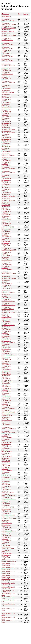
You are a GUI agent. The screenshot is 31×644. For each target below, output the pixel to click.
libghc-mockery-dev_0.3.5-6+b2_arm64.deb (6, 230)
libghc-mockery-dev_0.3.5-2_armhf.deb (8, 128)
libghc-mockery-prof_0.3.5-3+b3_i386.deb (6, 460)
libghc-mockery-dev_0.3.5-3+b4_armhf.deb (6, 136)
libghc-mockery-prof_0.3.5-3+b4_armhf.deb (6, 385)
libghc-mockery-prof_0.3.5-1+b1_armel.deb (6, 510)
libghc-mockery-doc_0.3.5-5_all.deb (7, 48)
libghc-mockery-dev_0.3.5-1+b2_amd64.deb (7, 419)
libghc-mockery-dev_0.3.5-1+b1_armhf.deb (6, 296)
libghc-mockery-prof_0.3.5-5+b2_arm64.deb (6, 115)
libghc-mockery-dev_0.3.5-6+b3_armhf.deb (6, 186)
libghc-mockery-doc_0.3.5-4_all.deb (7, 56)
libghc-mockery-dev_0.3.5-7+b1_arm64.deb (6, 333)
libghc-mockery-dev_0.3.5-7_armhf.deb (8, 82)
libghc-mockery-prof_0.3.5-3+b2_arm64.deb (6, 368)
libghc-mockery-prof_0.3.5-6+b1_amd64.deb (7, 445)
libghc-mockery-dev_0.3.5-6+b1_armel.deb (6, 145)
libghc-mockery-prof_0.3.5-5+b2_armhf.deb (6, 191)
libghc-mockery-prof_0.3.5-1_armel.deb (8, 514)
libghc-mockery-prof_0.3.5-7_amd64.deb (9, 428)
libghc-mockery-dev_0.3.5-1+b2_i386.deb (9, 478)
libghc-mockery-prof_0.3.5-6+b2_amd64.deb (7, 441)
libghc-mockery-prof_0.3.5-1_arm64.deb (8, 342)
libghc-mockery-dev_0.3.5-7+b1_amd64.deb (7, 436)
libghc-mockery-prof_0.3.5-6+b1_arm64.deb (6, 315)
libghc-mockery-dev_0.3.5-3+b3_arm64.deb (6, 96)
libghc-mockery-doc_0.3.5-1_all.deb (7, 381)
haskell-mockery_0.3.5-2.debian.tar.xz (8, 588)
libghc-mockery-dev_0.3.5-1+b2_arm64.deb (6, 106)
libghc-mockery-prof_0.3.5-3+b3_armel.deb (6, 395)
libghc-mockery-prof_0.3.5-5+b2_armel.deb (6, 177)
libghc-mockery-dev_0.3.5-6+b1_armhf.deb (6, 181)
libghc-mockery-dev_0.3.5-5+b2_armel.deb (6, 69)
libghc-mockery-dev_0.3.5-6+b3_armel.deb (6, 150)
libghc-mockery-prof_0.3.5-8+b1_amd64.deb (7, 552)
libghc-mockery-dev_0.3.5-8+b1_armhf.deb (6, 338)
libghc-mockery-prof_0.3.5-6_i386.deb (8, 226)
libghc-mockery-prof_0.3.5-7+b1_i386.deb (6, 240)
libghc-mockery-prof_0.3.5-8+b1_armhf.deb (6, 390)
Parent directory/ (6, 17)
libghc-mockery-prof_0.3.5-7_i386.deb (8, 91)
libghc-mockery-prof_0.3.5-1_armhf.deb (8, 495)
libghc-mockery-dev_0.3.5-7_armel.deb (8, 65)
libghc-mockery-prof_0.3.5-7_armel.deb (8, 155)
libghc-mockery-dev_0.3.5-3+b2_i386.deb (9, 273)
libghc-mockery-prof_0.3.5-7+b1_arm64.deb (6, 423)
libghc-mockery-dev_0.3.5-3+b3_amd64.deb (7, 263)
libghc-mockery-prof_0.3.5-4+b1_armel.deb (6, 358)
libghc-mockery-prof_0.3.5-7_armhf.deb (8, 172)
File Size (19, 14)
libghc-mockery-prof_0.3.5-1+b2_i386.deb (6, 544)
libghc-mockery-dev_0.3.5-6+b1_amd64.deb (7, 287)
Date (25, 14)
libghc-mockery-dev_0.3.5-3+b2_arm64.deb (6, 101)
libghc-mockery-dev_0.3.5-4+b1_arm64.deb (6, 87)
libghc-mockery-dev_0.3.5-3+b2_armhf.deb (6, 164)
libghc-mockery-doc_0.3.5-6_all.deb (7, 44)
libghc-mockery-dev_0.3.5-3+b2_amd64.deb (7, 268)
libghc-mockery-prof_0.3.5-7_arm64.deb (8, 292)
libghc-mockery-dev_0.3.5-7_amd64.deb (8, 304)
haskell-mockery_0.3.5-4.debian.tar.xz (8, 580)
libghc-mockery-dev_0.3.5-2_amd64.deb (8, 311)
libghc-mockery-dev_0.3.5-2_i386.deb (8, 308)
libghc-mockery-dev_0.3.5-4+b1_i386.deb (9, 249)
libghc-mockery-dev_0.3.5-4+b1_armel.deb (6, 110)
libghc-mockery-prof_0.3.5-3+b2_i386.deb (6, 483)
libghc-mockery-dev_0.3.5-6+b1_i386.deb (9, 27)
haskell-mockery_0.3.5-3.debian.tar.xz (8, 584)
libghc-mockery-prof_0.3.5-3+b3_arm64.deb (6, 363)
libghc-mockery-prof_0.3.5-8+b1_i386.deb (6, 556)
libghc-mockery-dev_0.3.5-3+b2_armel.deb (6, 159)
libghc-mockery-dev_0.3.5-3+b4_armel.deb (6, 120)
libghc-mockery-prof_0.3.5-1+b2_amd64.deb (7, 526)
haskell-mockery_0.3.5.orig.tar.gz (9, 560)
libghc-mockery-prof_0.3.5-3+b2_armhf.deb (6, 399)
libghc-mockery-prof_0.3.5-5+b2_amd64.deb (7, 450)
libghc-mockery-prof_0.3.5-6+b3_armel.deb (6, 213)
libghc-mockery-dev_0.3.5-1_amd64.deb (8, 432)
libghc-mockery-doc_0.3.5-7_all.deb (7, 39)
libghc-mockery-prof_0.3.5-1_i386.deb (8, 548)
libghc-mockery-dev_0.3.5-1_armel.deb (8, 324)
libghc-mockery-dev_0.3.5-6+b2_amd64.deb (7, 282)
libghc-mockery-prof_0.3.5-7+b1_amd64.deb (7, 534)
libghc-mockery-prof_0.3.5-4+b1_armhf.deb (6, 372)
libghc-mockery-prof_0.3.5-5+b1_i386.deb (6, 244)
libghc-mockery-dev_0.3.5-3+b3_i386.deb (9, 277)
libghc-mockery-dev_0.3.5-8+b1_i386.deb (9, 518)
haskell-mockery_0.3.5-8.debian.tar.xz (8, 568)
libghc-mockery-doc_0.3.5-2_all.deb (7, 415)
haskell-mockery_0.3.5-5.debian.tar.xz (8, 576)
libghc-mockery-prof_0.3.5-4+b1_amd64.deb (7, 455)
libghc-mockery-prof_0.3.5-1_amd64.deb (9, 530)
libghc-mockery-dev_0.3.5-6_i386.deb (8, 30)
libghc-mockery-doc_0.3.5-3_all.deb (7, 60)
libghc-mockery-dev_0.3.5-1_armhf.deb (8, 300)
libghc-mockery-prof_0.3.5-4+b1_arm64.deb (6, 350)
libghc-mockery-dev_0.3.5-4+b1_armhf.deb (6, 124)
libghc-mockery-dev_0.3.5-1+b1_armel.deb (6, 328)
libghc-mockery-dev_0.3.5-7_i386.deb (8, 20)
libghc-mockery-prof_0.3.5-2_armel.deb (8, 411)
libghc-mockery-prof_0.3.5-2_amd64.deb (9, 498)
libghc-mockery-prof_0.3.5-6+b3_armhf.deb (6, 222)
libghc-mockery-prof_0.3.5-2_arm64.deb (8, 408)
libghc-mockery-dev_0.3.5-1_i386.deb (8, 492)
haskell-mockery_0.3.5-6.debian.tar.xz (8, 572)
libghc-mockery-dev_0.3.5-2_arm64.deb (8, 168)
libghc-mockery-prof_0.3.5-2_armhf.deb (8, 354)
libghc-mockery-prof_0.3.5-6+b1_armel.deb (6, 208)
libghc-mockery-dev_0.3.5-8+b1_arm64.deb (6, 502)
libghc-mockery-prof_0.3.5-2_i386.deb (8, 506)
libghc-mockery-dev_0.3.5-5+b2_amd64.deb (7, 254)
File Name (5, 14)
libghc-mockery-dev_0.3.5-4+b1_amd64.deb (7, 259)
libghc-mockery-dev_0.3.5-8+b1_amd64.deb (7, 522)
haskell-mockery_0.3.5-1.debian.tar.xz (8, 591)
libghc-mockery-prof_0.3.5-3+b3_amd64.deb (7, 469)
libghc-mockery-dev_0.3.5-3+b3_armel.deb (6, 140)
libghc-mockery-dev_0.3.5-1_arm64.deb (8, 132)
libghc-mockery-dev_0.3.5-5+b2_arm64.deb (6, 52)
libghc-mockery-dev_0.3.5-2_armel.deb (8, 200)
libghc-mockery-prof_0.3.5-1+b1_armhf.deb (6, 488)
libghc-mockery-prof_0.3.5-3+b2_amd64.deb (7, 474)
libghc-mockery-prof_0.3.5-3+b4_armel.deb (6, 377)
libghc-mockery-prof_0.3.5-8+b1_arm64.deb (6, 539)
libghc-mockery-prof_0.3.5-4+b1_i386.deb (6, 464)
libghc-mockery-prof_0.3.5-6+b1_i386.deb (6, 203)
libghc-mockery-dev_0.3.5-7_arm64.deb (8, 195)
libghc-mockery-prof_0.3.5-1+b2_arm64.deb (6, 346)
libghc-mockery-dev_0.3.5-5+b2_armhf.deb (6, 77)
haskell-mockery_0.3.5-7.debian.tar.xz (8, 564)
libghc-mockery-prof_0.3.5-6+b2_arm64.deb (6, 320)
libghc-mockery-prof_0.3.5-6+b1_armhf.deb (6, 218)
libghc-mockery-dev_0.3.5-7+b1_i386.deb (9, 24)
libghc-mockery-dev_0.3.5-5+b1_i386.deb (9, 35)
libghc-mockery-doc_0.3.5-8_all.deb (7, 73)
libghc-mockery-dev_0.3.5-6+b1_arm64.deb (6, 235)
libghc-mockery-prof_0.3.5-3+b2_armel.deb (6, 404)
